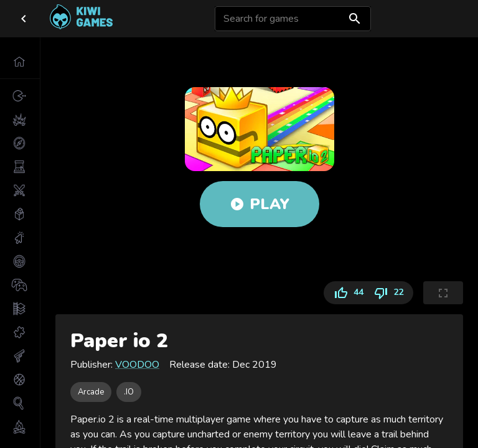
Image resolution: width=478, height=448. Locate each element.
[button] (20, 62)
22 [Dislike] (391, 293)
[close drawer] (24, 19)
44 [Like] (346, 293)
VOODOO (137, 365)
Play (260, 204)
